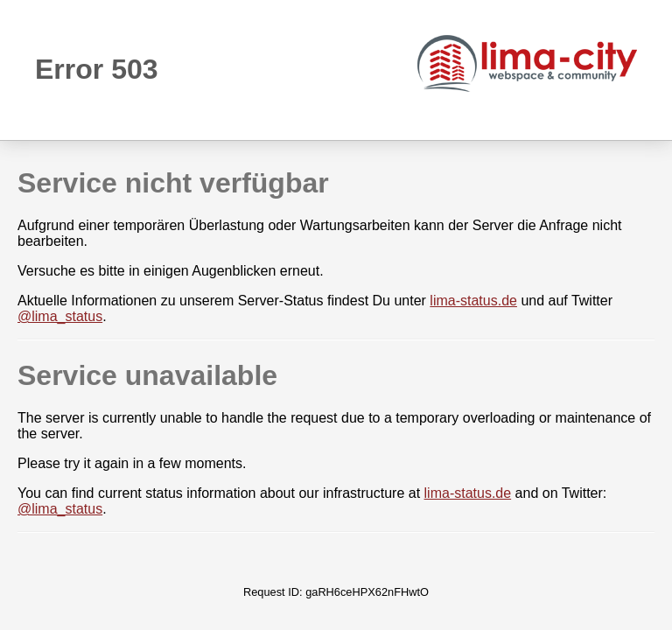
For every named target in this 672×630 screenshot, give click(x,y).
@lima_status (60, 316)
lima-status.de (473, 301)
